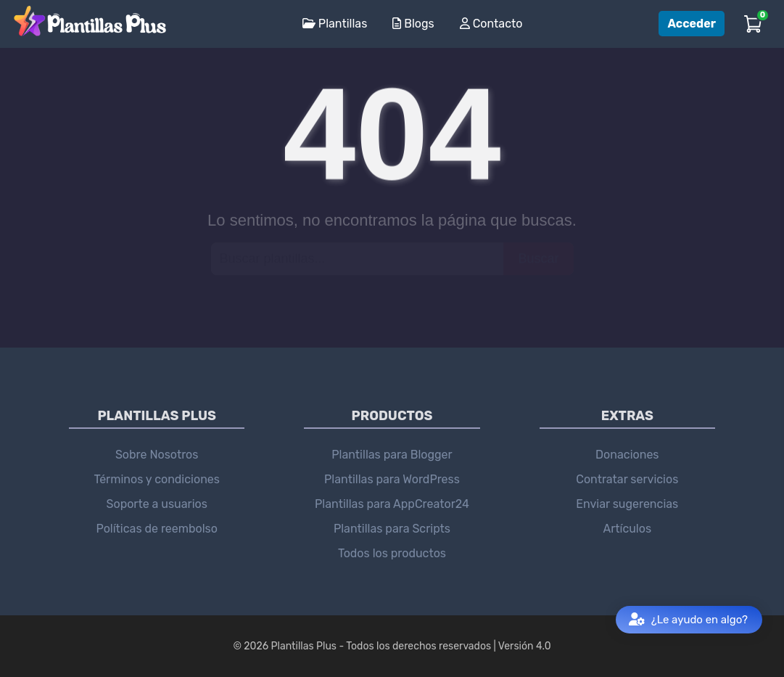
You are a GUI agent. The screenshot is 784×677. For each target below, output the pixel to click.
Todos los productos (392, 553)
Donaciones (627, 455)
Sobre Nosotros (157, 455)
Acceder (692, 24)
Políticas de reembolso (157, 529)
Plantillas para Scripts (392, 529)
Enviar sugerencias (627, 504)
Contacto (491, 24)
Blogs (413, 24)
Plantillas (335, 24)
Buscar (538, 258)
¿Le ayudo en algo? (688, 620)
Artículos (627, 529)
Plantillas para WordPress (392, 479)
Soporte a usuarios (157, 504)
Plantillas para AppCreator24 (392, 504)
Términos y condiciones (157, 479)
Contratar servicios (627, 479)
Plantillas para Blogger (392, 455)
